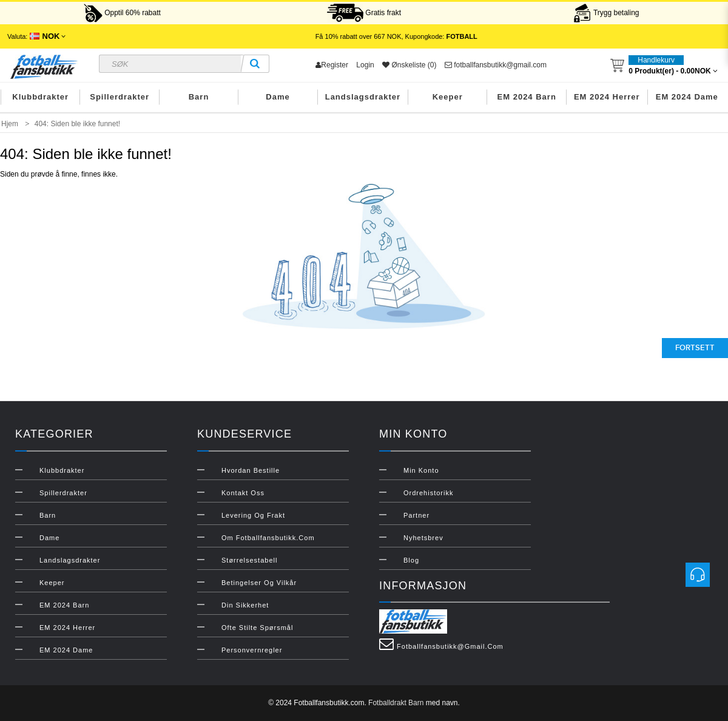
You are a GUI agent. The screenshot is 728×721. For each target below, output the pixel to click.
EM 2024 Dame (687, 97)
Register (332, 65)
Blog (411, 560)
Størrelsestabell (249, 560)
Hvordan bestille (251, 470)
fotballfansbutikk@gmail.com (496, 65)
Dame (278, 97)
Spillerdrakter (120, 97)
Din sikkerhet (245, 605)
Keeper (448, 97)
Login (365, 65)
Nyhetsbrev (423, 538)
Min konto (421, 470)
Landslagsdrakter (363, 97)
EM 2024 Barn (527, 97)
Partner (416, 515)
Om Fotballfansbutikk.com (268, 538)
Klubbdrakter (40, 97)
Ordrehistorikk (428, 493)
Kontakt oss (243, 493)
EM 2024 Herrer (607, 97)
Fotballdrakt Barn (396, 703)
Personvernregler (252, 650)
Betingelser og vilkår (259, 583)
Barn (199, 97)
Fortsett (695, 348)
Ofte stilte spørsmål (257, 628)
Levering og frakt (253, 515)
